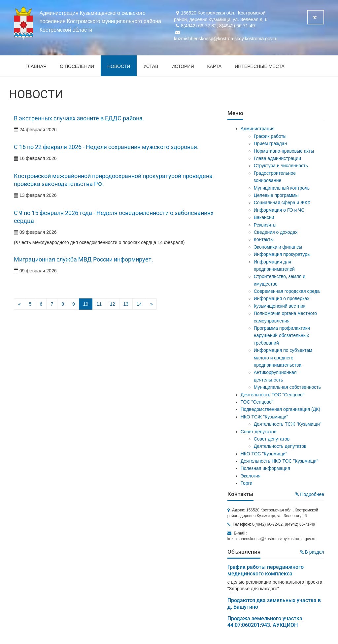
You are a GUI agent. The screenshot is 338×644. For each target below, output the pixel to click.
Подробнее (310, 494)
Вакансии (264, 217)
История (183, 66)
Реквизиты (265, 225)
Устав (151, 66)
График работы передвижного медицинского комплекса (266, 570)
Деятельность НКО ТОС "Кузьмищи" (279, 461)
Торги (247, 483)
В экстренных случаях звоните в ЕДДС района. (79, 118)
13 (126, 304)
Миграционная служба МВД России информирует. (84, 260)
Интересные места (260, 66)
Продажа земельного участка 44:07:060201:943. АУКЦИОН (265, 622)
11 (99, 304)
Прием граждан (270, 143)
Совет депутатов (259, 432)
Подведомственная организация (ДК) (280, 409)
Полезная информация (265, 468)
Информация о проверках (282, 298)
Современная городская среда (287, 291)
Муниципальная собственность (287, 387)
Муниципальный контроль (282, 188)
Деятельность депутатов (280, 446)
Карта (215, 66)
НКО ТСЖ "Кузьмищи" (264, 417)
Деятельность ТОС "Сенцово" (272, 395)
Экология (251, 476)
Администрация (258, 129)
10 (86, 304)
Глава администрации (277, 158)
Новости (119, 66)
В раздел (312, 552)
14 (139, 304)
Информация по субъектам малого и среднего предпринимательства (283, 358)
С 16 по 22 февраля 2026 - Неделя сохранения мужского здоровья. (106, 147)
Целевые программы (276, 195)
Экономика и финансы (278, 247)
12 (113, 304)
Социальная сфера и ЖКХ (282, 202)
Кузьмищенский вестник (280, 306)
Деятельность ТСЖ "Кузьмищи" (288, 424)
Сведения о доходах (276, 232)
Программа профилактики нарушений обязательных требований (282, 336)
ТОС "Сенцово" (257, 402)
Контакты (264, 239)
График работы (270, 136)
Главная (36, 66)
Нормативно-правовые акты (284, 151)
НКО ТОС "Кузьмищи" (264, 454)
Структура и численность (281, 166)
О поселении (77, 66)
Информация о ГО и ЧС (279, 210)
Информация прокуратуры (282, 254)
